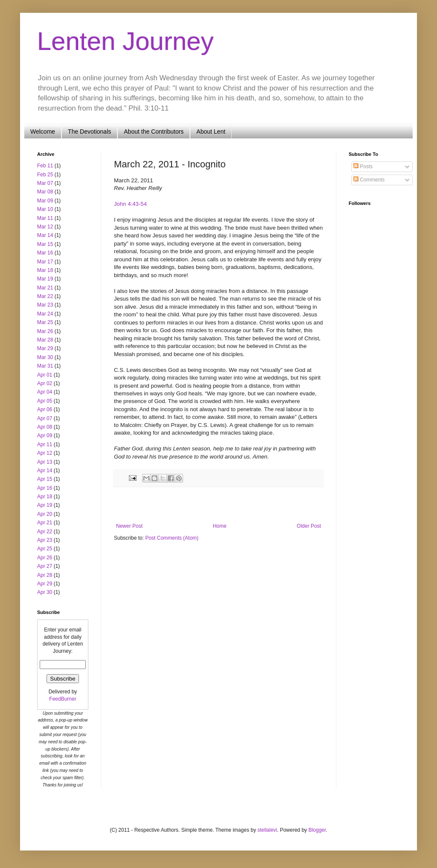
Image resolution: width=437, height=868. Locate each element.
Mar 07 (45, 183)
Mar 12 (45, 227)
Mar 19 (45, 279)
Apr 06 (45, 409)
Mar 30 (45, 357)
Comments (369, 180)
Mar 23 (45, 305)
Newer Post (129, 526)
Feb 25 (45, 175)
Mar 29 (45, 348)
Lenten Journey (125, 41)
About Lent (211, 132)
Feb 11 (45, 166)
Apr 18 (45, 497)
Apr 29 (45, 584)
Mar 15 (45, 244)
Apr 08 (45, 427)
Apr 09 (45, 435)
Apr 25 (45, 549)
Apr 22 (45, 532)
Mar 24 (45, 314)
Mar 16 (45, 253)
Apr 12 (45, 453)
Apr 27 (45, 566)
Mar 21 (45, 288)
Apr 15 (45, 479)
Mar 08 (45, 192)
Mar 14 (45, 235)
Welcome (43, 132)
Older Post (309, 526)
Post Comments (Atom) (172, 538)
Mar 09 (45, 201)
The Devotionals (89, 132)
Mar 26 (45, 331)
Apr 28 (45, 575)
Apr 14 (45, 471)
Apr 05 (45, 401)
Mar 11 (45, 218)
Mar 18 (45, 270)
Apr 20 (45, 514)
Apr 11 (45, 444)
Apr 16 (45, 488)
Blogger (317, 830)
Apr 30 (45, 592)
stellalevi (267, 830)
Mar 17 (45, 262)
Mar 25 (45, 322)
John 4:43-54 (130, 204)
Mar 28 (45, 340)
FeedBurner (63, 699)
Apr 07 (45, 418)
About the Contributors (154, 132)
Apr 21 (45, 523)
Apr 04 (45, 392)
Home (220, 526)
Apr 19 (45, 505)
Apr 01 (45, 375)
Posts (363, 167)
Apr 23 (45, 540)
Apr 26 (45, 558)
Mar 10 (45, 209)
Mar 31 (45, 366)
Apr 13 (45, 462)
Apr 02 (45, 383)
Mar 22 (45, 296)
